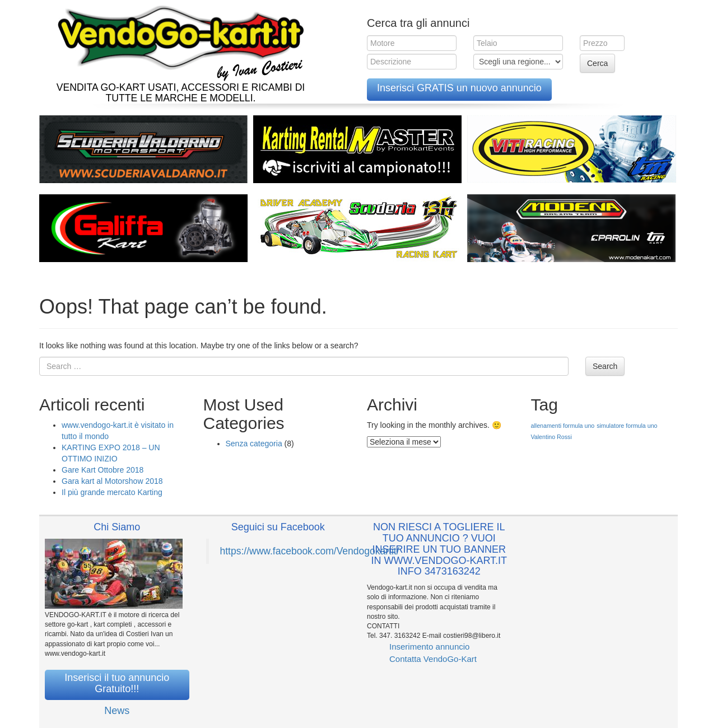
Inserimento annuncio (429, 647)
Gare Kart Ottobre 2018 (103, 470)
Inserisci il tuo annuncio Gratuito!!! (117, 683)
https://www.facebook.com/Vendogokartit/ (310, 551)
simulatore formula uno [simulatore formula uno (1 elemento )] (627, 426)
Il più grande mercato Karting (112, 492)
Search (605, 366)
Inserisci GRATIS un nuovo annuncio (459, 88)
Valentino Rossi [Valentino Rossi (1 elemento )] (551, 437)
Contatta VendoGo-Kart (433, 659)
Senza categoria (254, 444)
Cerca (597, 63)
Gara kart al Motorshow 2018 (112, 481)
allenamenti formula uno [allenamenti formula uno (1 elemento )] (563, 426)
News (117, 711)
